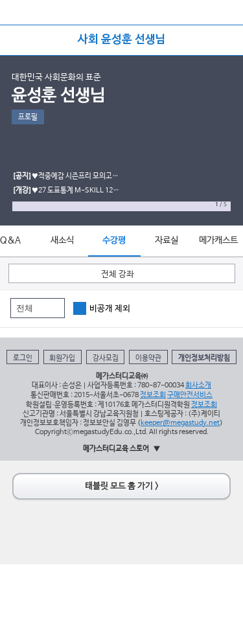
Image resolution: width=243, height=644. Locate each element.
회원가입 (62, 358)
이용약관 (148, 358)
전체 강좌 (118, 274)
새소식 (62, 240)
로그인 (23, 358)
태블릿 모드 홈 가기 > (122, 486)
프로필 (28, 117)
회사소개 (198, 385)
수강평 (114, 241)
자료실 (167, 240)
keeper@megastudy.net (180, 423)
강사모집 (106, 358)
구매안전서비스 (190, 395)
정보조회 (153, 395)
